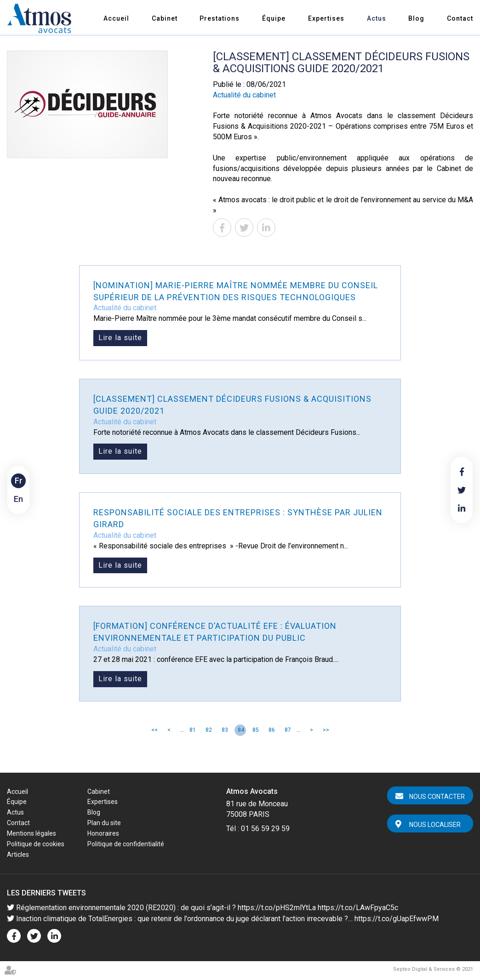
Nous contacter (437, 797)
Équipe (274, 18)
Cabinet (165, 18)
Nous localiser (435, 825)
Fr (19, 481)
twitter (462, 490)
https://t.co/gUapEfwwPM (397, 919)
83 (225, 730)
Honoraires (103, 833)
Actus (377, 18)
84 (241, 730)
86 (272, 730)
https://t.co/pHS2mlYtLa (277, 908)
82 (209, 730)
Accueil (116, 18)
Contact (460, 18)
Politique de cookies (36, 844)
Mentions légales (31, 833)
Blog (416, 18)
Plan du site (104, 823)
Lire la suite (120, 338)
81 (193, 730)
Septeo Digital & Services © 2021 (433, 969)
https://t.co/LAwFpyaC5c (358, 908)
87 (288, 730)
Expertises (326, 18)
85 (256, 730)
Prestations (220, 18)
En (18, 499)
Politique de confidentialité (126, 844)
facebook (462, 472)
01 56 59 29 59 (265, 829)
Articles (18, 855)
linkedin (462, 508)
